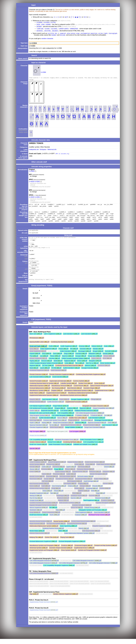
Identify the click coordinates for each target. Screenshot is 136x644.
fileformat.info (52, 151)
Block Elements (72, 393)
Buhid (56, 366)
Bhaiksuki (60, 503)
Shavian (32, 474)
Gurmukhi (108, 356)
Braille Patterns (34, 398)
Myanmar (65, 361)
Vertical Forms (52, 447)
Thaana (61, 354)
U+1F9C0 (47, 22)
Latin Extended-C (47, 404)
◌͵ (72, 110)
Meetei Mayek (54, 432)
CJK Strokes (64, 416)
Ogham (94, 363)
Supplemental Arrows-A (102, 396)
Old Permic (56, 472)
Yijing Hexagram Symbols (37, 420)
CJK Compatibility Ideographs (39, 445)
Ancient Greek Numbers (92, 467)
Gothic (44, 472)
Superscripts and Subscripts (58, 386)
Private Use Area (35, 441)
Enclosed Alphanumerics (37, 393)
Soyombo (92, 501)
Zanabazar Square (76, 501)
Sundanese (101, 371)
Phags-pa (71, 425)
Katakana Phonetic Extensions (84, 416)
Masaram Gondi (100, 503)
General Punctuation (36, 386)
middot (54, 36)
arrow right (103, 34)
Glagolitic (32, 404)
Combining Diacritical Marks (59, 347)
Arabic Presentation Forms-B (57, 450)
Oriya (44, 359)
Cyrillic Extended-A (53, 407)
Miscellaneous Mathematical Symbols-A (76, 396)
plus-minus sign (73, 34)
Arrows (97, 388)
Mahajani (83, 491)
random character (47, 40)
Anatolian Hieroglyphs (79, 510)
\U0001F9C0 (74, 29)
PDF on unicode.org (62, 155)
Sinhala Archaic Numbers (37, 493)
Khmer (79, 366)
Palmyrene (93, 477)
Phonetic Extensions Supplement (59, 380)
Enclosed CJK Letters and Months (40, 418)
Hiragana (57, 413)
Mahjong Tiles (34, 542)
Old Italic (32, 472)
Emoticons (65, 551)
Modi (93, 496)
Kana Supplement (81, 517)
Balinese (88, 371)
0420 (38, 25)
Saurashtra (84, 425)
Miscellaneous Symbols (37, 396)
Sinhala (105, 359)
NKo (72, 354)
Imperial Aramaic (77, 477)
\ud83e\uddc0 (63, 29)
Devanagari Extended (101, 425)
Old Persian (81, 472)
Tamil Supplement (89, 506)
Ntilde (63, 36)
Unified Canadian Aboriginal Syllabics (73, 363)
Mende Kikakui (34, 536)
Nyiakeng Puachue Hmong (51, 533)
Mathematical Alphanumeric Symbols (41, 531)
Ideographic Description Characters (93, 411)
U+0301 (37, 183)
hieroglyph (113, 34)
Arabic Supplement (46, 354)
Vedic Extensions (56, 375)
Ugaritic (69, 472)
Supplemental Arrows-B (53, 398)
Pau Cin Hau (34, 503)
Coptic (61, 404)
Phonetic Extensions (36, 380)
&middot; (56, 32)
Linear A (32, 477)
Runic (105, 363)
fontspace (43, 151)
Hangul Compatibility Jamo (101, 413)
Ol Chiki (54, 373)
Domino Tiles (49, 542)
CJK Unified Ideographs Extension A (87, 418)
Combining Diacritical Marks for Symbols (42, 388)
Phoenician (56, 479)
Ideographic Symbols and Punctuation (90, 515)
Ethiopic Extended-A (89, 430)
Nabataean (106, 477)
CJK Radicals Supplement (37, 411)
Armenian (82, 351)
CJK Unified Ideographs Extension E (70, 568)
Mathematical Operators (37, 391)
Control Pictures (79, 391)
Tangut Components (48, 517)
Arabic (106, 351)
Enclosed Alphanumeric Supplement (40, 546)
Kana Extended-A (99, 517)
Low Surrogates (74, 437)
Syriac (32, 354)
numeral (63, 34)
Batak (31, 373)
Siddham (81, 496)
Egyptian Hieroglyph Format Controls (41, 510)
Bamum (60, 423)
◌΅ (32, 118)
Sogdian (81, 489)
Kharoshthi (50, 481)
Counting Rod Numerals (74, 529)
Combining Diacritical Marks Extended (67, 371)
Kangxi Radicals (58, 411)
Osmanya (44, 474)
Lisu (106, 420)
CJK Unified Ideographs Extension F (100, 568)
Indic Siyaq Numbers (89, 536)
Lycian (77, 469)
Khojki (54, 493)
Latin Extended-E (107, 430)
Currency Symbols (79, 386)
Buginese (33, 371)
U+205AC (40, 22)
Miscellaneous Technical (59, 391)
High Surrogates (35, 437)
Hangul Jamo (92, 361)
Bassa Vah (74, 513)
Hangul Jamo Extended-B (92, 432)
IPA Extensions (34, 343)
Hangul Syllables (70, 432)
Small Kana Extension (36, 520)
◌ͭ (36, 110)
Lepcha (42, 373)
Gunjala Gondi (34, 506)
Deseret (107, 472)
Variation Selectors (35, 447)
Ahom (74, 498)
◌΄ (115, 110)
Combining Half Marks (70, 447)
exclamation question (89, 34)
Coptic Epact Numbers (103, 469)
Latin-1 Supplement (50, 339)
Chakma (71, 491)
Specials (32, 454)
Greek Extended (57, 382)
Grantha (102, 493)
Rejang (44, 428)
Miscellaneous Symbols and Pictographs (42, 551)
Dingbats (54, 396)
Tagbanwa (67, 366)
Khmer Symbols (105, 368)
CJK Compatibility (63, 418)
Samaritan (83, 354)
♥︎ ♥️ (85, 17)
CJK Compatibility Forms (91, 447)
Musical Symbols (59, 526)
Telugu (66, 359)
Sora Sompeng (57, 491)
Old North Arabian (83, 481)
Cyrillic (51, 351)
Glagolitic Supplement (99, 531)
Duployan (78, 520)
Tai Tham (45, 371)
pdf (41, 339)
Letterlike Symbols (66, 388)
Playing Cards (65, 542)
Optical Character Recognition (99, 391)
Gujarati (32, 359)
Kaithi (43, 491)
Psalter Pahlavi (99, 484)
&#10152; (40, 32)
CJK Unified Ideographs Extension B (41, 566)
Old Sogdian (67, 489)
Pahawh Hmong (89, 513)
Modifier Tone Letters (75, 423)
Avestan (46, 484)
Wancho (81, 533)
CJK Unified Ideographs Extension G (41, 578)
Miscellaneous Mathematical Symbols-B (80, 398)
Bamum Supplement (36, 513)
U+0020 (32, 183)
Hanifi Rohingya (89, 486)
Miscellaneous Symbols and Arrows (71, 400)
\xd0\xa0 (40, 29)
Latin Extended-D (94, 423)
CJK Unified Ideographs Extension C (84, 566)
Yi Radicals (94, 420)
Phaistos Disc (51, 469)
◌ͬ (31, 110)
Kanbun (32, 416)
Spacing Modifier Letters (37, 347)
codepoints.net (34, 151)
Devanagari (82, 356)
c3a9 (43, 25)
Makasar (61, 506)
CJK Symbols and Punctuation (39, 413)
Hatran (44, 479)
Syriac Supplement (35, 356)
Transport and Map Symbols (103, 551)
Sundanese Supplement (37, 375)
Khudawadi (89, 493)
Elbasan (68, 474)
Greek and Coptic (35, 351)
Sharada (95, 491)
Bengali (95, 356)
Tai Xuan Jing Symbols (54, 529)
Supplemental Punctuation (73, 407)
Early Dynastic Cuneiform (67, 508)
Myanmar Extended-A (36, 430)
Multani (77, 493)
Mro (51, 513)
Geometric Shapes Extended (58, 553)
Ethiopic (106, 361)
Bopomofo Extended (47, 416)
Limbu (67, 368)
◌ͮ (40, 110)
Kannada (78, 359)
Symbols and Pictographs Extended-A (89, 555)
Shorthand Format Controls (97, 520)
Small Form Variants (36, 450)
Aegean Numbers (73, 467)
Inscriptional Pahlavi (81, 484)
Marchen (73, 503)
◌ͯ (45, 110)
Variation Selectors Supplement (63, 599)
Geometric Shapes (89, 393)
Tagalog (32, 366)
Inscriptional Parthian (62, 484)
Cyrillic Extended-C (69, 373)
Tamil (55, 359)
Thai (31, 361)
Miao (57, 515)
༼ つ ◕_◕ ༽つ (76, 17)
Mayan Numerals (35, 529)
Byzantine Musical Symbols (38, 526)
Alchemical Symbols (36, 553)
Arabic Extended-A (66, 356)
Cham (110, 428)
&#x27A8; (48, 32)
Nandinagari (60, 501)
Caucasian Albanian (83, 474)
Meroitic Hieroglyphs (96, 479)
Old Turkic (45, 486)
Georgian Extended (87, 373)
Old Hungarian (72, 486)
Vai (31, 423)
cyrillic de (52, 34)
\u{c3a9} (54, 29)
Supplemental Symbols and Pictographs (42, 555)
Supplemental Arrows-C (81, 553)
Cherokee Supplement (36, 432)
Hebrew (94, 351)
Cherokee (52, 363)
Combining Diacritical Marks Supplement (88, 380)
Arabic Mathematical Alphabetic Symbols (77, 538)
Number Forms (83, 388)
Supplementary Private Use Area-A (40, 607)
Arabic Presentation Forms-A (89, 445)
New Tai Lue (90, 368)
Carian (88, 469)
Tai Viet (52, 430)
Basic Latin (33, 339)
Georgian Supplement (78, 404)
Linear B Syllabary (35, 467)
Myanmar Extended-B (95, 428)
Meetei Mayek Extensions (69, 430)
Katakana (70, 413)
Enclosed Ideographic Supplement (69, 546)
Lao (41, 361)
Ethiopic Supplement (36, 363)
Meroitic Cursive (35, 481)
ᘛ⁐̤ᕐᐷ (67, 17)
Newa (45, 496)
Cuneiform (104, 506)
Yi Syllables (79, 420)
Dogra (98, 498)
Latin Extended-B (86, 339)
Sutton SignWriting (66, 531)
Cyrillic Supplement (66, 351)
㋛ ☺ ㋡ (57, 17)
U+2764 (53, 22)
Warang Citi (33, 501)
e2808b (48, 25)
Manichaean (33, 484)
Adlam (61, 536)
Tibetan (52, 361)
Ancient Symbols (35, 469)
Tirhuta (56, 496)
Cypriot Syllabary (60, 477)
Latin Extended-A (68, 339)
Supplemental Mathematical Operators (41, 400)
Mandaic (96, 354)
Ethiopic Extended (35, 407)
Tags (31, 599)
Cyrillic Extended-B (45, 423)
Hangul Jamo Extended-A (61, 428)
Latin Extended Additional (37, 382)
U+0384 (43, 74)
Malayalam (92, 359)
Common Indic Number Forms (52, 425)
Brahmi (32, 491)
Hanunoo (44, 366)
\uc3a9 (47, 29)
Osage (56, 474)
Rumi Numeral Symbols (37, 489)
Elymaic (106, 489)
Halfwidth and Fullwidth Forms (83, 450)
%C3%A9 (39, 27)
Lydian (69, 479)
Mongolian (92, 366)
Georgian (78, 361)
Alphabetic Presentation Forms (64, 445)
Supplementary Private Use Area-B (40, 615)
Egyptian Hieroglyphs (102, 508)
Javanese (78, 428)
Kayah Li (32, 428)
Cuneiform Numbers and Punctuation (41, 508)
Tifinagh (93, 404)
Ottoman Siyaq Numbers (37, 538)
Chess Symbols (66, 555)
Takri (52, 498)
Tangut (32, 517)
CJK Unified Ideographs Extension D (41, 568)
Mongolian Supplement (37, 498)
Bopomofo (83, 413)
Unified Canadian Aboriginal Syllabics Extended (44, 368)
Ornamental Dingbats (81, 551)
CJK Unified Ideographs (59, 420)
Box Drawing (56, 393)
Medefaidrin (33, 515)
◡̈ (89, 17)
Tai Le (77, 368)
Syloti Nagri (33, 425)
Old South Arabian (65, 481)
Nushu (52, 520)
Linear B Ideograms (54, 467)
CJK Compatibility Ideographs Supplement (56, 570)
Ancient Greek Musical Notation (81, 526)
